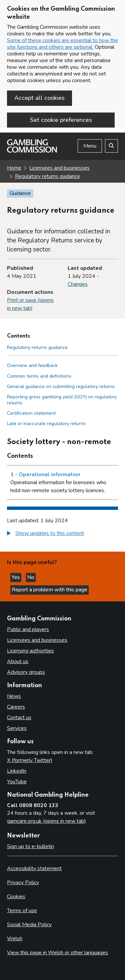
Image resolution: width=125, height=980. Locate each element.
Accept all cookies (39, 98)
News (14, 696)
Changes (78, 284)
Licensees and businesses (59, 168)
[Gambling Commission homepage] (32, 151)
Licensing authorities (30, 651)
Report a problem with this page (49, 590)
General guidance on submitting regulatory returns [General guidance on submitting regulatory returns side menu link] (61, 386)
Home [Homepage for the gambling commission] (14, 168)
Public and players (28, 629)
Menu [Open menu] (90, 146)
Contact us (19, 718)
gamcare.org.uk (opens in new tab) (46, 821)
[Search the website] (111, 146)
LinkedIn (17, 771)
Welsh (15, 939)
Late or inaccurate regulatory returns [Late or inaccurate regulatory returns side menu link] (46, 424)
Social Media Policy (29, 925)
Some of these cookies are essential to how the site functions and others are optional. (62, 44)
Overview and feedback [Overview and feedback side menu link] (32, 365)
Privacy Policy (23, 883)
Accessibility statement (34, 868)
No (31, 577)
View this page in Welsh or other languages (57, 953)
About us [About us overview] (18, 661)
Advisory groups (26, 672)
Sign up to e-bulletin (30, 846)
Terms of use (22, 911)
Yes (16, 577)
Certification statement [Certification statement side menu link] (31, 413)
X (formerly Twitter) (30, 760)
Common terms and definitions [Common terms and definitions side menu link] (39, 376)
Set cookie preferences (61, 120)
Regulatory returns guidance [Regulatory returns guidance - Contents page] (37, 347)
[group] (62, 534)
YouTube (17, 782)
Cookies (16, 897)
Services (17, 728)
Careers (16, 707)
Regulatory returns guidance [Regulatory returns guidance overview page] (47, 176)
